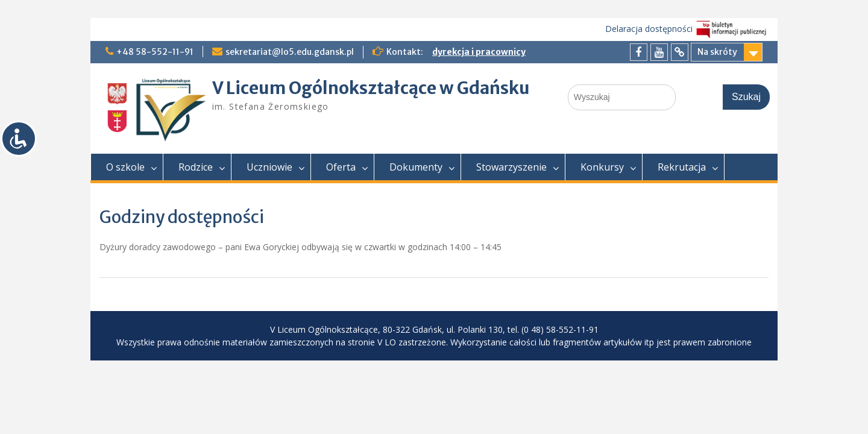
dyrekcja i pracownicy (479, 52)
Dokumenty (416, 167)
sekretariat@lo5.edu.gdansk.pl (290, 52)
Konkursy (602, 167)
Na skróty (717, 52)
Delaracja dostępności (649, 29)
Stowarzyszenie (511, 167)
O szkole (125, 167)
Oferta (341, 167)
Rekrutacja (682, 167)
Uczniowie (269, 167)
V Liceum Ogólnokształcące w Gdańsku (371, 88)
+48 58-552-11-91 (155, 52)
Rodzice (196, 167)
